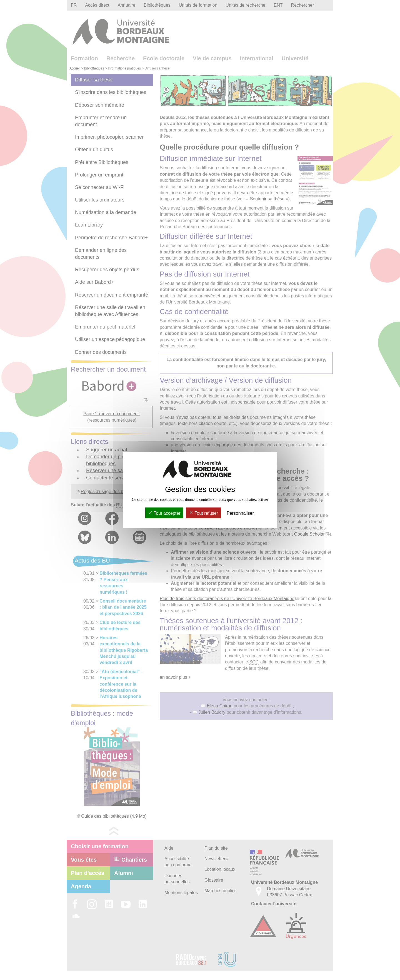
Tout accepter (164, 513)
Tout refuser (203, 513)
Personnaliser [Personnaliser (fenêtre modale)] (240, 513)
